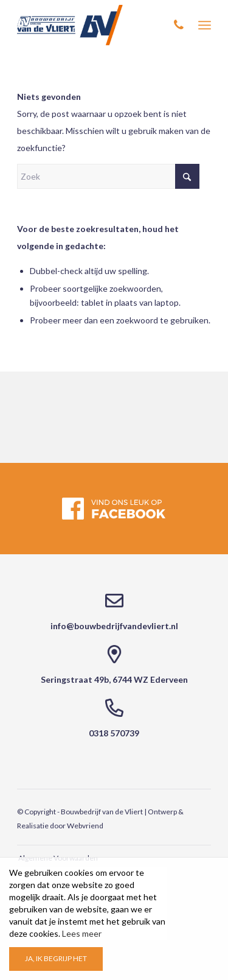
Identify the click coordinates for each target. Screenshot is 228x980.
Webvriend (85, 826)
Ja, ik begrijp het (56, 958)
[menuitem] (205, 25)
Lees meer (82, 933)
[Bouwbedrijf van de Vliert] (95, 25)
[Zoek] (108, 176)
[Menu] (205, 25)
